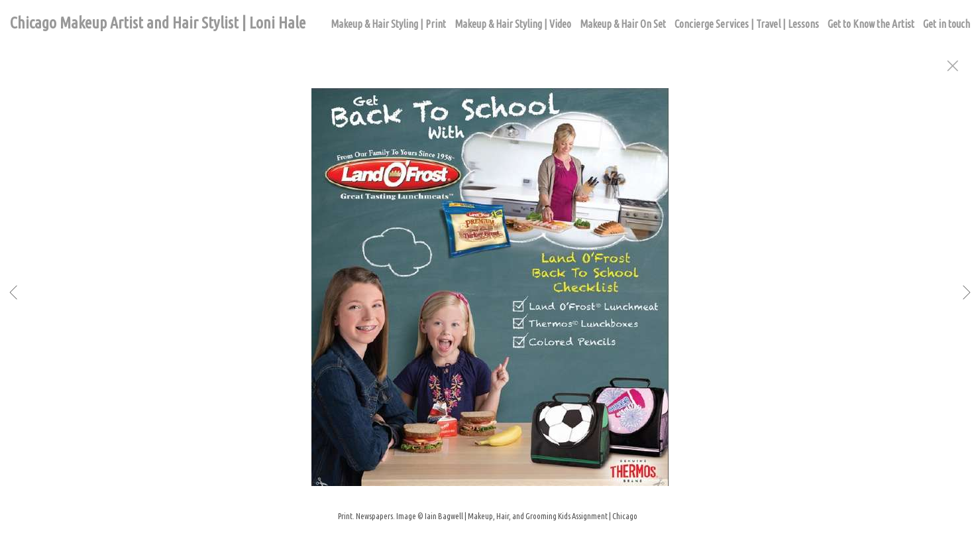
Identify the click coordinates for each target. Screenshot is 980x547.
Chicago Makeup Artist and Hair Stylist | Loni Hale (158, 23)
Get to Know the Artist (871, 24)
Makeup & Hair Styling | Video (513, 24)
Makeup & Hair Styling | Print (388, 24)
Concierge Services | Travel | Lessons (747, 24)
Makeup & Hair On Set (623, 24)
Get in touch (947, 24)
